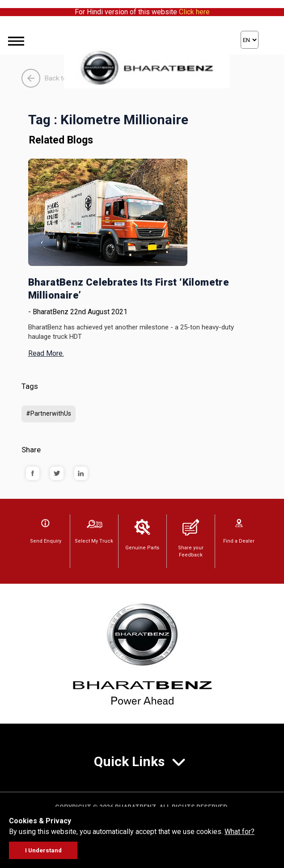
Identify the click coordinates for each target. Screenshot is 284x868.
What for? (239, 832)
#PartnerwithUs (49, 413)
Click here (194, 12)
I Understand (43, 850)
